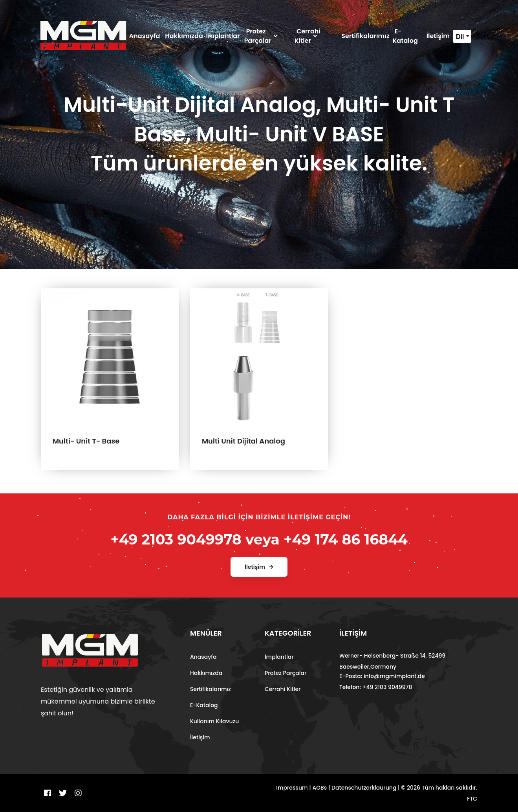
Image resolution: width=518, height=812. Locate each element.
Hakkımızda (206, 673)
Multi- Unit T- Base (86, 441)
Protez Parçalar (286, 673)
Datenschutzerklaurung (364, 788)
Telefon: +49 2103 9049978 (376, 687)
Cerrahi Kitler (283, 689)
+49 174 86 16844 (346, 539)
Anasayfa (203, 657)
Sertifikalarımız (210, 689)
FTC (472, 799)
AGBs (319, 788)
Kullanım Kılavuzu (214, 721)
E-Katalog (204, 705)
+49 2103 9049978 (176, 539)
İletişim (200, 737)
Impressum (292, 788)
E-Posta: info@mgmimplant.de (382, 676)
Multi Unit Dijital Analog (243, 441)
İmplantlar (279, 657)
